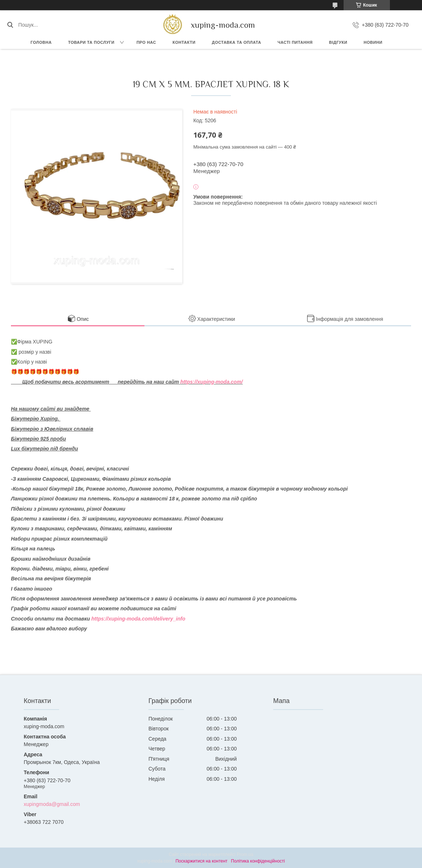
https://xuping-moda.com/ (211, 382)
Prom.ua (245, 854)
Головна (41, 42)
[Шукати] (10, 25)
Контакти (184, 42)
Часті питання (295, 42)
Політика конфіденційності (258, 861)
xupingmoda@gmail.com (52, 804)
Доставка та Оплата (237, 42)
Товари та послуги (91, 42)
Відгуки (338, 42)
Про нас (146, 42)
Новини (373, 42)
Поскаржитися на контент (201, 861)
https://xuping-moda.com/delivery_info (138, 619)
